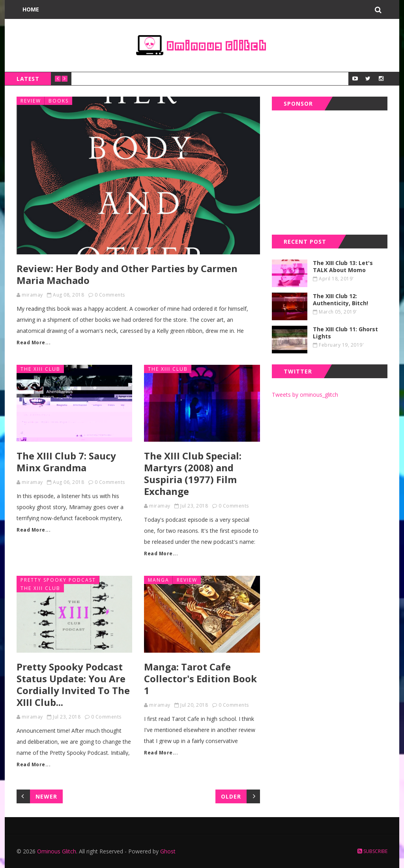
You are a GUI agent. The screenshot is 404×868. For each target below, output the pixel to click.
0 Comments (110, 295)
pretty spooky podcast (58, 580)
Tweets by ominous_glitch (305, 395)
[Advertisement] (331, 171)
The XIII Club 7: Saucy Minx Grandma (66, 462)
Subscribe (372, 851)
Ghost (168, 851)
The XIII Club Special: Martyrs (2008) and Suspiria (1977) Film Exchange (193, 473)
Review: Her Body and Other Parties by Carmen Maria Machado (127, 274)
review (31, 101)
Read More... (34, 343)
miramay (32, 295)
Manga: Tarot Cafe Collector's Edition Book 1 (200, 679)
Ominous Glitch (57, 851)
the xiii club (40, 369)
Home (31, 9)
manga (159, 580)
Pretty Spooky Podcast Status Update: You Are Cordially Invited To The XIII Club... (73, 684)
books (59, 101)
